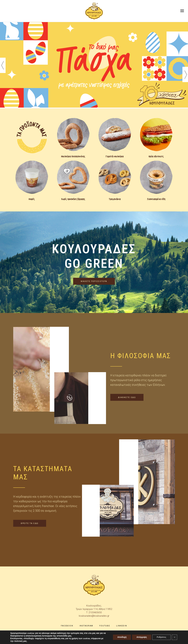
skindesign (118, 640)
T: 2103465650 (94, 612)
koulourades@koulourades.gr (94, 616)
